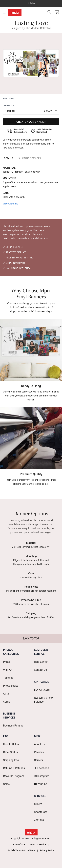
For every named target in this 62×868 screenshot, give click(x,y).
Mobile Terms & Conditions (22, 850)
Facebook (41, 768)
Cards (7, 702)
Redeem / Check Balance (44, 700)
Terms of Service (38, 844)
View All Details (10, 204)
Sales (32, 3)
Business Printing (13, 726)
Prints (7, 662)
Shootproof (41, 812)
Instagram (42, 776)
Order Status (10, 752)
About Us (39, 744)
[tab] (9, 158)
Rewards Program (14, 776)
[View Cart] (57, 12)
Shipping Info (11, 760)
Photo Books (11, 686)
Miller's (38, 804)
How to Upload (12, 744)
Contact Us (40, 670)
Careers (38, 760)
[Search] (49, 12)
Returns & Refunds (14, 768)
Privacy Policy (47, 850)
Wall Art (8, 670)
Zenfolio (39, 820)
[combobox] (31, 111)
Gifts (6, 694)
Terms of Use (18, 844)
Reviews (39, 752)
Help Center (41, 662)
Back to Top (31, 639)
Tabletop (8, 678)
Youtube (41, 784)
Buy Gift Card (42, 690)
